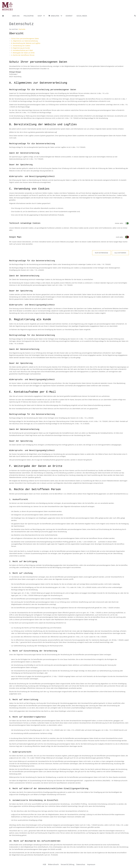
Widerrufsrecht (53, 864)
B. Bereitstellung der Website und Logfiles (26, 43)
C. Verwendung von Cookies (21, 46)
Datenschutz (81, 864)
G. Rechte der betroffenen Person (23, 55)
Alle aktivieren (120, 253)
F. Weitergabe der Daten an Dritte (23, 53)
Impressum (91, 864)
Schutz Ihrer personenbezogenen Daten (25, 38)
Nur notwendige (101, 253)
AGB (44, 864)
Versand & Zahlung (68, 864)
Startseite (22, 29)
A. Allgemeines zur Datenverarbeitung (24, 41)
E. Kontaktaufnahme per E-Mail (22, 50)
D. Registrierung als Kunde (21, 48)
